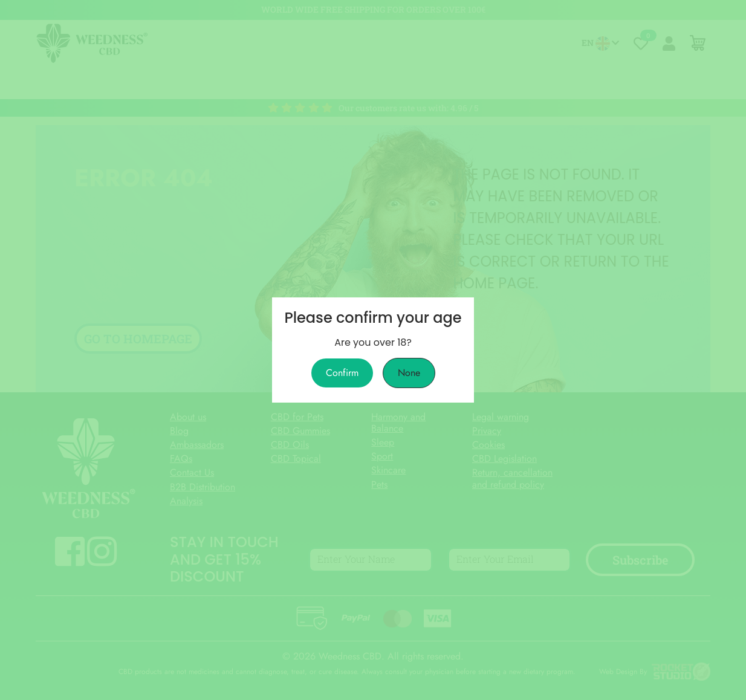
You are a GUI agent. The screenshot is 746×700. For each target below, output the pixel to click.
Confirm (342, 373)
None (409, 373)
